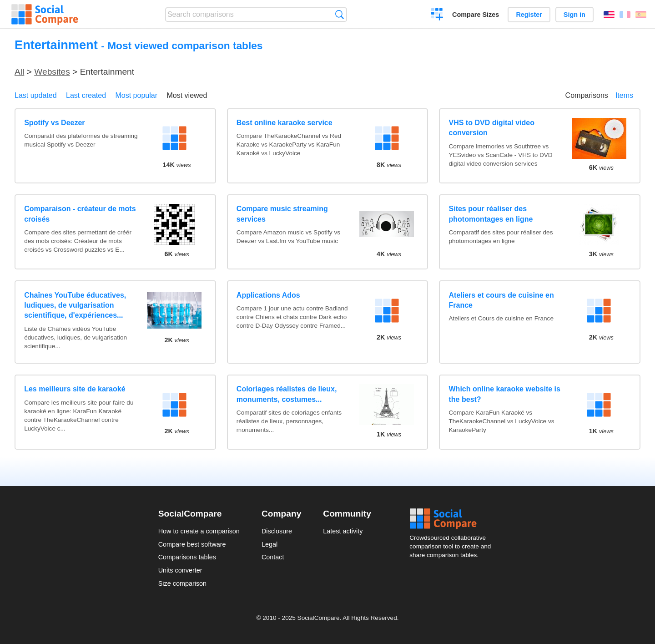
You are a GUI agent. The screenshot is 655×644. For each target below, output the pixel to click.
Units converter (180, 570)
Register (529, 15)
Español (641, 15)
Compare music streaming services (282, 214)
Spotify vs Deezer (54, 123)
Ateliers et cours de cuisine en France (501, 300)
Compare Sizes (476, 15)
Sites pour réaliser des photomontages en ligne (491, 214)
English (609, 15)
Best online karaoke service (285, 123)
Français (625, 15)
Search (340, 14)
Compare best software (192, 544)
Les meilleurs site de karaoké (75, 389)
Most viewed (187, 95)
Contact (273, 557)
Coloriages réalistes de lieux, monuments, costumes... (287, 394)
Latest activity (343, 531)
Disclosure (277, 531)
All (19, 72)
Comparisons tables (187, 557)
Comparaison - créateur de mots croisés (80, 214)
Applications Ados (268, 295)
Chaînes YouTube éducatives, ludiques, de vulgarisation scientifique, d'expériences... (75, 305)
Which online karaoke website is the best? (505, 394)
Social (453, 519)
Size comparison (182, 583)
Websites (52, 72)
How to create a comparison (199, 531)
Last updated (36, 95)
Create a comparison (437, 15)
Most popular (137, 95)
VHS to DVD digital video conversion (492, 128)
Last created (86, 95)
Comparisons (587, 95)
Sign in (574, 15)
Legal (270, 544)
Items (624, 95)
